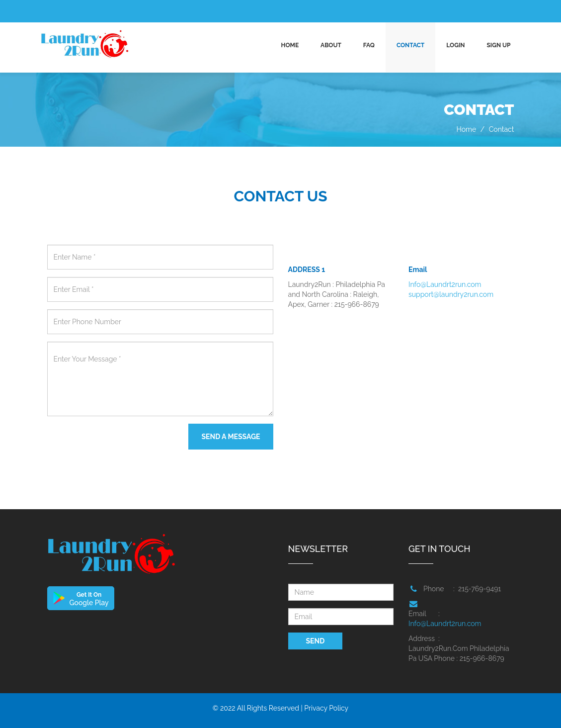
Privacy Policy (326, 708)
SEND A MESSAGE (231, 437)
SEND (316, 641)
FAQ (369, 45)
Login (455, 45)
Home (290, 45)
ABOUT (331, 45)
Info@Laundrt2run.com (445, 284)
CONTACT (410, 45)
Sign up (498, 45)
